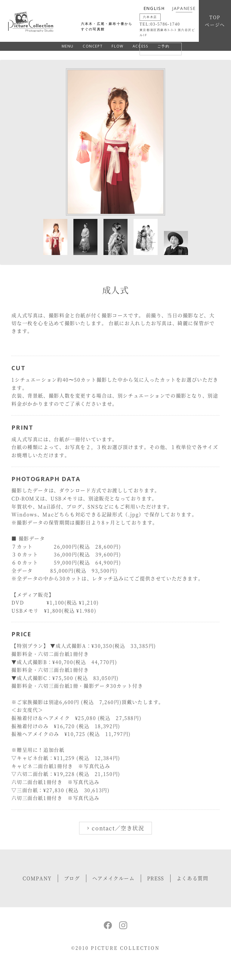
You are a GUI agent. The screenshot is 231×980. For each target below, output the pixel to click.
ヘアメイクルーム (114, 878)
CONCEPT (93, 46)
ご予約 (163, 46)
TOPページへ (215, 21)
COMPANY (37, 878)
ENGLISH (154, 8)
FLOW (117, 46)
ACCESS (140, 46)
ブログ (72, 878)
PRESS (156, 878)
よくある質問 (192, 878)
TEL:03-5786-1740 (160, 24)
